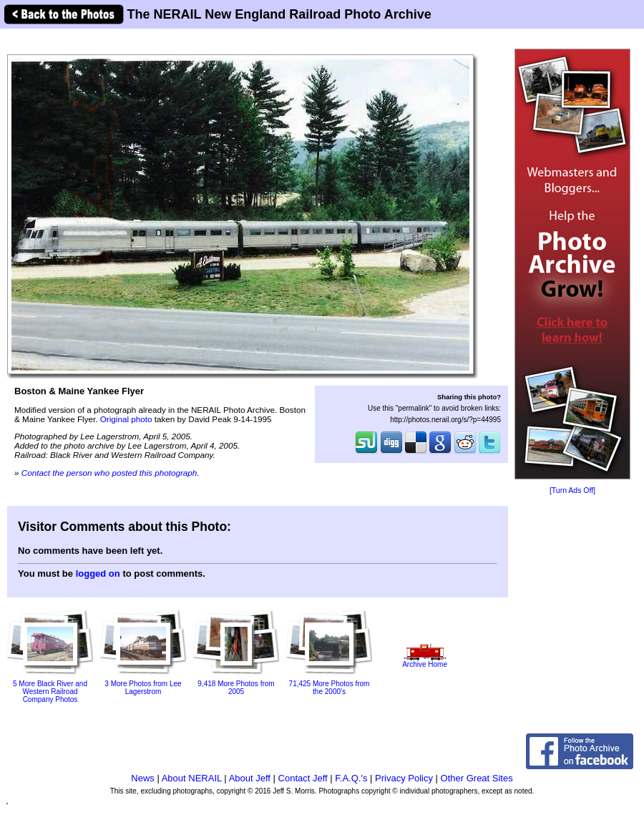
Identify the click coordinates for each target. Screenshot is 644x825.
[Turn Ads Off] (572, 490)
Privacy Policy (404, 778)
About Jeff (250, 778)
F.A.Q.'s (351, 778)
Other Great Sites (477, 778)
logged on (98, 573)
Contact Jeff (303, 778)
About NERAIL (192, 778)
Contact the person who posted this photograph (109, 473)
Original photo (126, 419)
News (143, 778)
